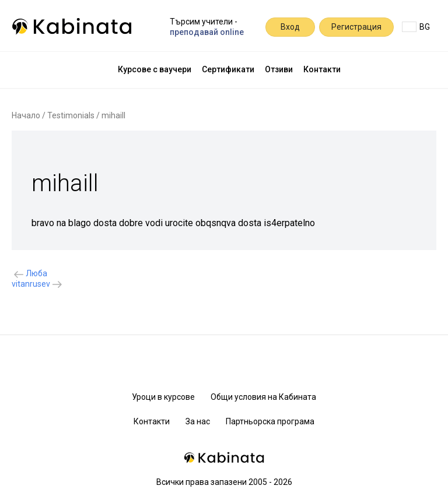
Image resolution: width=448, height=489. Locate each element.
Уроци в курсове (163, 397)
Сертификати (228, 69)
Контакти (322, 69)
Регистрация (356, 27)
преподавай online (207, 32)
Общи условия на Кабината (263, 397)
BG (416, 27)
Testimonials (71, 115)
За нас (198, 421)
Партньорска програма (270, 421)
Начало (26, 115)
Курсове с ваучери (155, 69)
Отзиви (279, 69)
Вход (290, 27)
